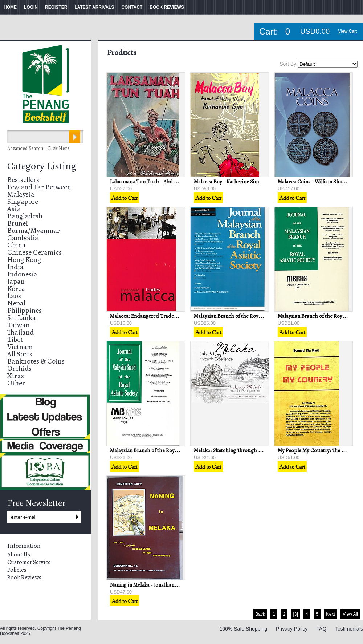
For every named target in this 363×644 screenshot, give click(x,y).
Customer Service (29, 562)
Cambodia (23, 238)
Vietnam (20, 347)
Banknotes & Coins (36, 361)
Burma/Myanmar (34, 230)
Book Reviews (24, 578)
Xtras (16, 376)
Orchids (19, 368)
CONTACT (132, 7)
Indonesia (22, 274)
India (15, 267)
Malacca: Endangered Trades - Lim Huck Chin (162, 316)
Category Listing (42, 166)
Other (16, 383)
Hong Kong (24, 260)
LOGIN (31, 7)
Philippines (25, 310)
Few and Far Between (39, 187)
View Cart (348, 31)
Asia (14, 209)
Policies (17, 570)
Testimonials (349, 629)
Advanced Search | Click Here (38, 148)
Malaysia (21, 194)
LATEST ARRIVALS (94, 7)
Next (331, 614)
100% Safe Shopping (244, 629)
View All (350, 614)
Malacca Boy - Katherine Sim (226, 182)
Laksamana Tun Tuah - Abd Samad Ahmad (159, 182)
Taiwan (19, 325)
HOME (10, 7)
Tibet (15, 339)
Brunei (18, 223)
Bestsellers (23, 180)
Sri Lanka (22, 318)
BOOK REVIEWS (167, 7)
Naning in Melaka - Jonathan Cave (148, 585)
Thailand (21, 332)
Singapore (23, 201)
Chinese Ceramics (34, 252)
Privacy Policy (292, 629)
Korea (16, 289)
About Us (19, 555)
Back (260, 614)
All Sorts (20, 354)
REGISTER (56, 7)
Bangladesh (25, 216)
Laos (14, 296)
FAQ (321, 629)
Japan (16, 281)
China (17, 245)
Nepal (16, 303)
